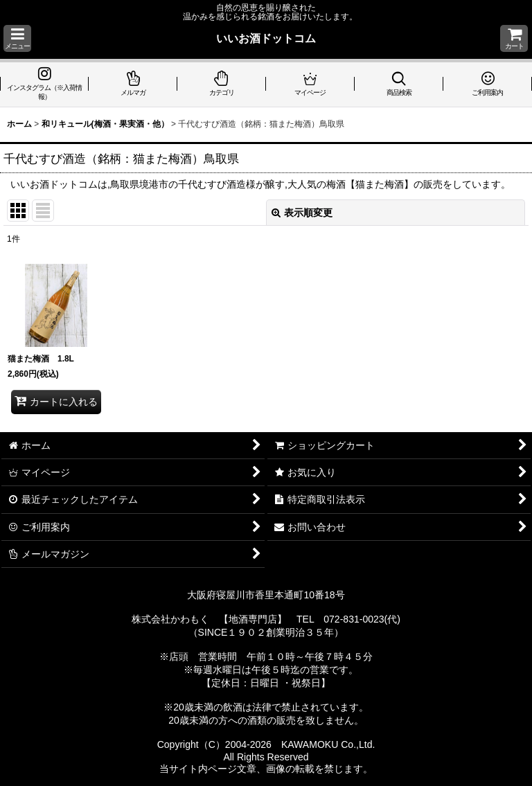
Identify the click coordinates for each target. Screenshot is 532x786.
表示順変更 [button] (302, 213)
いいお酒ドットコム (266, 38)
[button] (17, 38)
